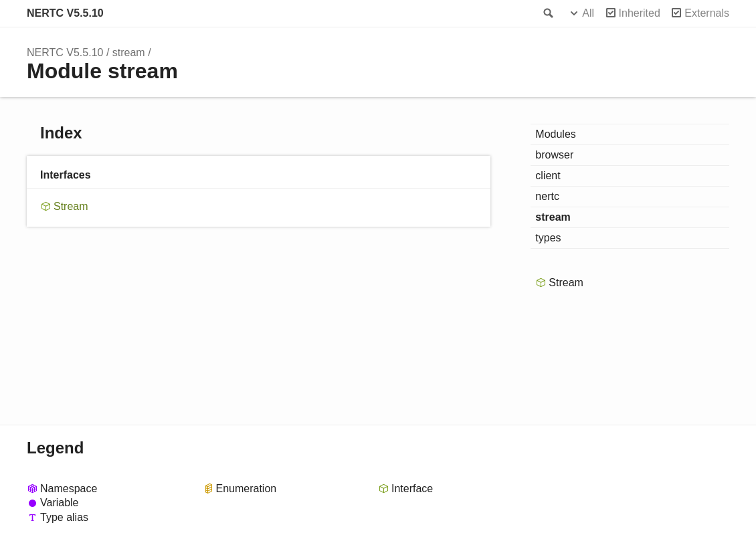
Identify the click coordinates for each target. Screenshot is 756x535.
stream (129, 52)
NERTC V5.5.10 (65, 13)
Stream (71, 206)
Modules (555, 134)
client (548, 176)
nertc (547, 196)
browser (554, 155)
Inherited (640, 13)
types (548, 238)
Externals (707, 13)
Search (547, 13)
